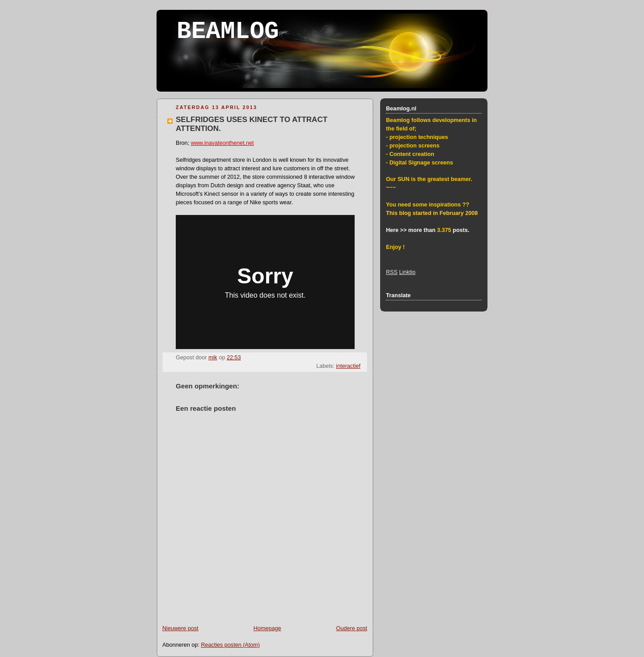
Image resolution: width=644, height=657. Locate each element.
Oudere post (352, 628)
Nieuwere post (180, 628)
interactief (348, 366)
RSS (392, 272)
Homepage (267, 628)
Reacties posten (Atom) (230, 645)
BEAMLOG (228, 32)
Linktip (407, 272)
